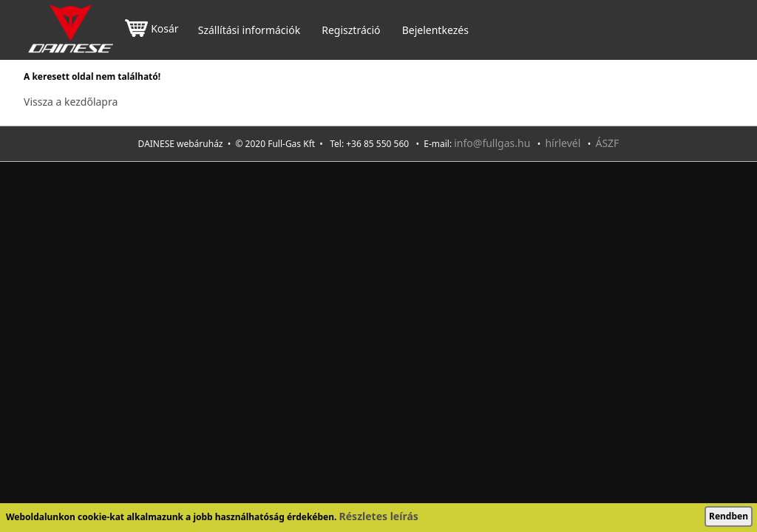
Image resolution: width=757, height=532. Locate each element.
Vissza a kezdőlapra (71, 102)
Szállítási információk (249, 30)
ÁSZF (607, 143)
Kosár (152, 30)
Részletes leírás (379, 516)
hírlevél (563, 143)
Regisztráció (351, 30)
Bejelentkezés (435, 30)
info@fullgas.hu (492, 143)
